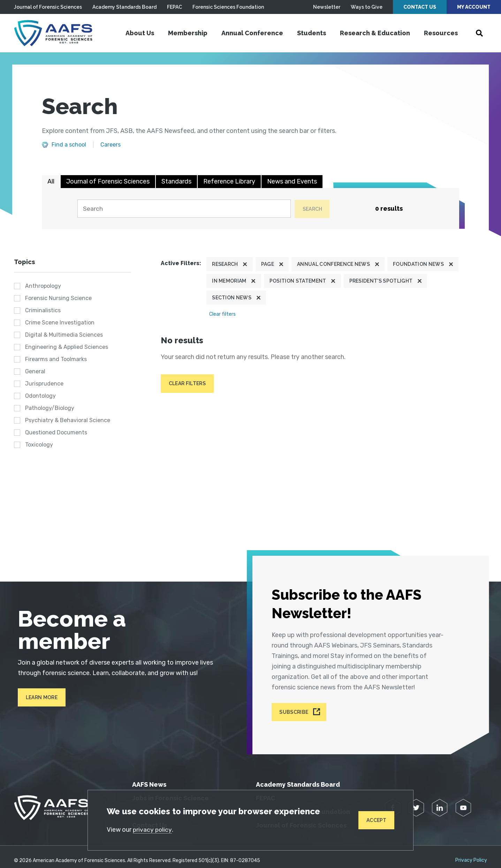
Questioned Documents (56, 432)
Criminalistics (43, 310)
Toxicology (39, 445)
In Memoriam (229, 281)
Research (225, 264)
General (35, 371)
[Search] (183, 209)
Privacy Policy (471, 853)
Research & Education (375, 33)
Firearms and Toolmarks (56, 359)
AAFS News (149, 777)
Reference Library (229, 181)
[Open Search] (479, 33)
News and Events (292, 181)
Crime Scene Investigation (60, 323)
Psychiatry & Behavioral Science (68, 420)
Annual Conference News (333, 264)
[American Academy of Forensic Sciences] (58, 33)
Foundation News (418, 264)
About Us (140, 33)
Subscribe (295, 705)
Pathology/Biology (50, 408)
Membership (188, 33)
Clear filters (222, 315)
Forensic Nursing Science (58, 298)
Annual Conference (252, 33)
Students (312, 33)
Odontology (40, 396)
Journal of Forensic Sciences (48, 7)
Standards (176, 181)
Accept (375, 820)
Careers (111, 145)
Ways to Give (367, 7)
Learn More (38, 697)
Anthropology (43, 286)
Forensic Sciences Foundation (228, 7)
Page (268, 264)
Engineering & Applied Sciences (67, 347)
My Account (474, 7)
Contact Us (420, 7)
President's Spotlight (381, 281)
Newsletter (327, 7)
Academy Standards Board (124, 7)
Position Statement (298, 281)
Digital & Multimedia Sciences (64, 335)
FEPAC (174, 7)
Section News (232, 298)
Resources (441, 33)
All (51, 181)
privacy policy (153, 829)
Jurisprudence (44, 384)
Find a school (69, 145)
